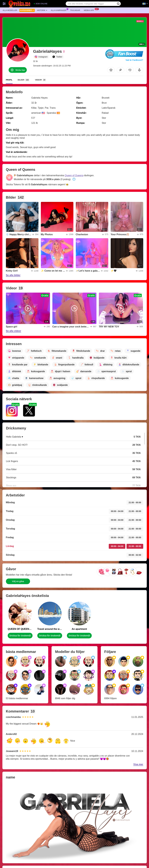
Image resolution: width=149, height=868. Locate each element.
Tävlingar (75, 10)
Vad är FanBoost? (134, 60)
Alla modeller (10, 10)
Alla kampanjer (59, 10)
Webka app (90, 10)
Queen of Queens (74, 175)
